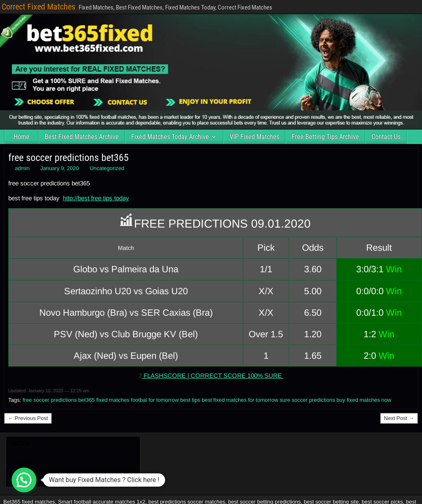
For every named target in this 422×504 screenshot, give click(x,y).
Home (22, 137)
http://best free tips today (96, 198)
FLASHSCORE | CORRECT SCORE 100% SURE (213, 376)
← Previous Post (28, 418)
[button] (24, 480)
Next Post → (399, 418)
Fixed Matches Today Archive (170, 137)
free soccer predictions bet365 (68, 158)
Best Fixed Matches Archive (82, 137)
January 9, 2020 (59, 168)
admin (22, 168)
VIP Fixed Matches (254, 137)
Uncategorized (107, 168)
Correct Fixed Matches (38, 7)
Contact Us (386, 137)
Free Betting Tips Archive (325, 137)
